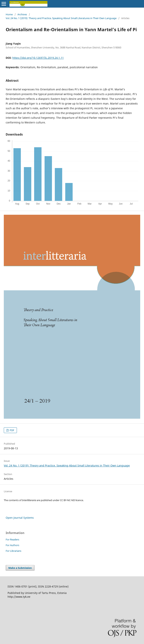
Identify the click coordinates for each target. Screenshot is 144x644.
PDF (12, 430)
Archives (22, 14)
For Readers (12, 539)
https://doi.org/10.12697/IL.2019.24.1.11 (38, 58)
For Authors (12, 545)
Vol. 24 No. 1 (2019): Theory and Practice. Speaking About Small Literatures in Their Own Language (61, 18)
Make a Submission (20, 568)
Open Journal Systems (20, 518)
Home (9, 14)
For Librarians (13, 551)
